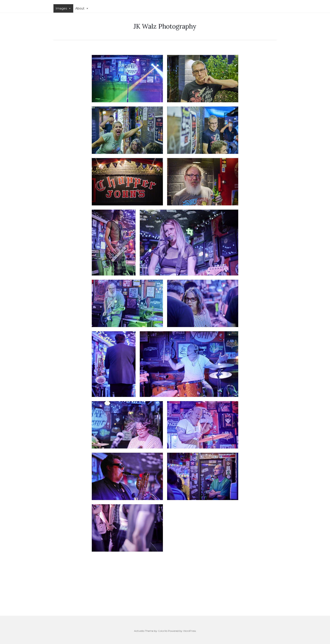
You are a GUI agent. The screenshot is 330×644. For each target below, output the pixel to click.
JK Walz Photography (165, 26)
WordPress (190, 631)
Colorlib (163, 631)
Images (63, 8)
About (82, 8)
